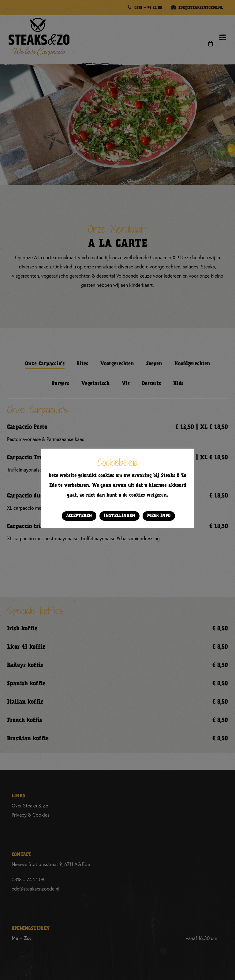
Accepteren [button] (79, 516)
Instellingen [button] (119, 516)
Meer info (159, 516)
